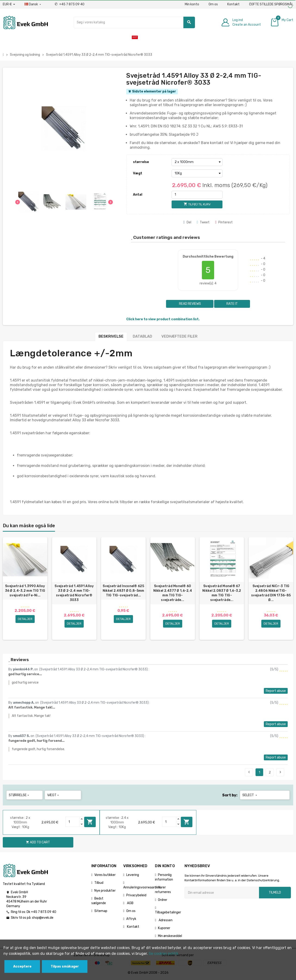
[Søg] (134, 22)
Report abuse (276, 691)
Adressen (165, 920)
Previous (249, 772)
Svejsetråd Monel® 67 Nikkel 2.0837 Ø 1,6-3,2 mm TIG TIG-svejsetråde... (222, 593)
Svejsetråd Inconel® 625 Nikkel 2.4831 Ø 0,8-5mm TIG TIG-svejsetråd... (123, 591)
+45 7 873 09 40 (69, 4)
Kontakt (233, 4)
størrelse (141, 162)
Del (187, 222)
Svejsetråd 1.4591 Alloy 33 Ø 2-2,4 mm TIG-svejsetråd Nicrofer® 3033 (74, 593)
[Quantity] (73, 822)
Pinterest (224, 222)
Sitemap (101, 911)
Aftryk (131, 919)
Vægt (138, 173)
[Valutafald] (9, 4)
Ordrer (163, 900)
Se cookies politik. (164, 954)
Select (250, 795)
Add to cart (90, 822)
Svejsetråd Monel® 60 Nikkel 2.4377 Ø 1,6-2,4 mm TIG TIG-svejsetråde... (173, 593)
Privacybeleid (136, 895)
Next (280, 772)
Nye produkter (105, 891)
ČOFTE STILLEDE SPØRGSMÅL (271, 4)
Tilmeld (275, 893)
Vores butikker (105, 875)
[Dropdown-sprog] (33, 4)
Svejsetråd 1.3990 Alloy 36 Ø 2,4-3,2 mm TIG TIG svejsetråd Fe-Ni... (25, 591)
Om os (213, 4)
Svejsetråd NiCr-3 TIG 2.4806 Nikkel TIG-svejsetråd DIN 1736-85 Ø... (271, 593)
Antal (138, 195)
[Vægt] (197, 173)
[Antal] (197, 195)
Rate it (232, 304)
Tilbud (99, 883)
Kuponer (164, 928)
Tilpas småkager (65, 966)
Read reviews (190, 304)
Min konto (192, 4)
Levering (133, 875)
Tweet (203, 222)
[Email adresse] (222, 893)
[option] (25, 589)
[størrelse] (197, 162)
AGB (130, 903)
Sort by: (230, 795)
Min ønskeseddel (170, 936)
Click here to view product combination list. (163, 319)
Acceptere (22, 966)
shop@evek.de (43, 918)
